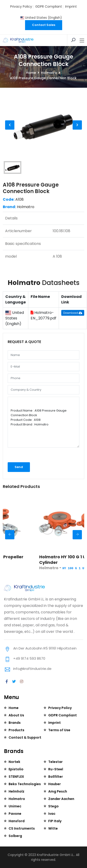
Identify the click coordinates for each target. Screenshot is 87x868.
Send (19, 467)
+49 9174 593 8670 (29, 658)
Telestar (55, 762)
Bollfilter (56, 777)
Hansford (17, 821)
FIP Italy (55, 821)
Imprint (71, 6)
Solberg (15, 836)
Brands (15, 723)
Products (16, 730)
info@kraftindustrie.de (32, 669)
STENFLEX (16, 777)
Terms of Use (59, 730)
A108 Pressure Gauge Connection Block (31, 188)
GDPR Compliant (49, 6)
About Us (16, 715)
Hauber (55, 784)
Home (31, 73)
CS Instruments (22, 828)
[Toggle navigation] (82, 41)
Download (73, 313)
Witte (53, 828)
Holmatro (49, 73)
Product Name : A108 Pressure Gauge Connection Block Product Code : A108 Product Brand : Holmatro (43, 422)
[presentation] (32, 456)
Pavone (15, 814)
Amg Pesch (58, 791)
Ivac (52, 814)
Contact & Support (25, 737)
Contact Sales (44, 25)
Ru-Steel (56, 769)
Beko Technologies (25, 784)
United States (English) (41, 18)
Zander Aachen (61, 799)
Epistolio (16, 769)
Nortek (14, 762)
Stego (53, 806)
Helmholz (16, 791)
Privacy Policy (21, 6)
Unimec (15, 806)
